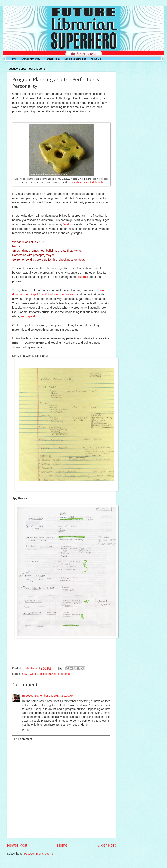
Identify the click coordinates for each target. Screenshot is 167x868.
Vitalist (67, 224)
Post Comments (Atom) (38, 854)
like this (83, 277)
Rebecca (28, 696)
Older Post (107, 845)
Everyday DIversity (31, 59)
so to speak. (29, 316)
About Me (96, 59)
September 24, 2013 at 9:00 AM (54, 696)
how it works (30, 674)
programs (64, 674)
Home (13, 59)
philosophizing (48, 674)
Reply (25, 730)
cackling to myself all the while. (88, 182)
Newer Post (17, 845)
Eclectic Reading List (75, 59)
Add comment (23, 739)
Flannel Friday (52, 59)
